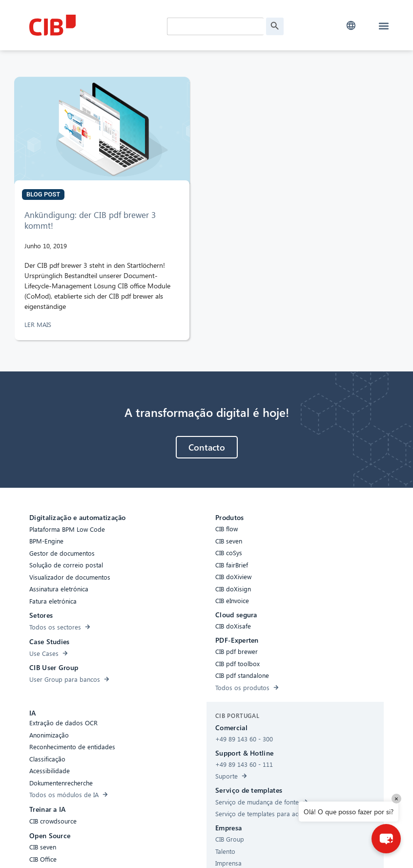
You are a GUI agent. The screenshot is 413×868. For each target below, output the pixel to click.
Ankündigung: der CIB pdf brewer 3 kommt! (90, 220)
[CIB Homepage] (96, 25)
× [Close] (396, 798)
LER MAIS (39, 324)
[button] (351, 26)
